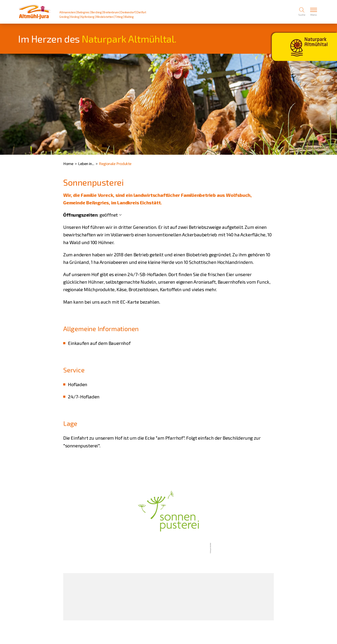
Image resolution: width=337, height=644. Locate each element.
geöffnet (109, 215)
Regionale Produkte (115, 164)
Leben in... (86, 164)
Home (68, 164)
